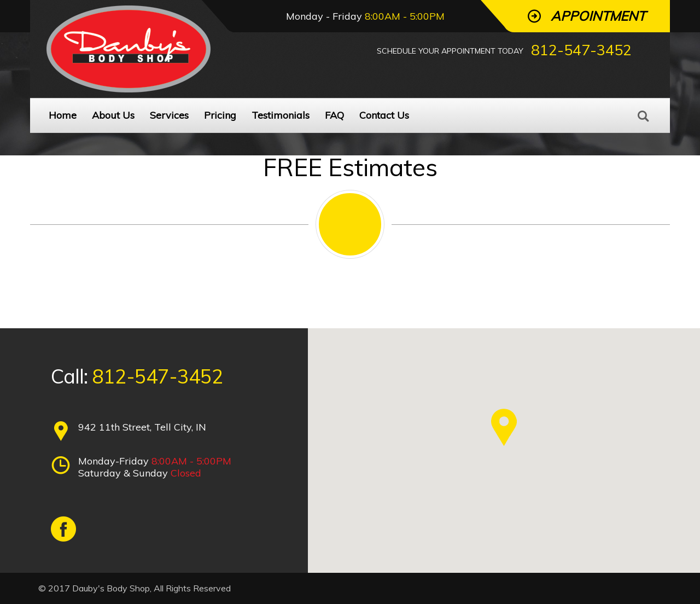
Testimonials (281, 115)
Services (169, 115)
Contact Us (384, 115)
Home (63, 115)
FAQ (334, 115)
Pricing (220, 115)
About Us (113, 115)
